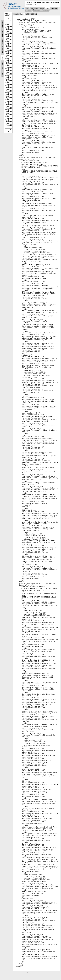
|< (18, 14)
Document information (41, 10)
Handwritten (2, 50)
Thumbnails (2, 25)
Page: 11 (9, 33)
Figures (2, 41)
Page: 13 (9, 81)
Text (27, 8)
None (2, 75)
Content (2, 34)
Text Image (34, 8)
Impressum (30, 973)
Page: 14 (9, 105)
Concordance (2, 66)
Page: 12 (9, 57)
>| (36, 14)
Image (42, 8)
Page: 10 (9, 26)
